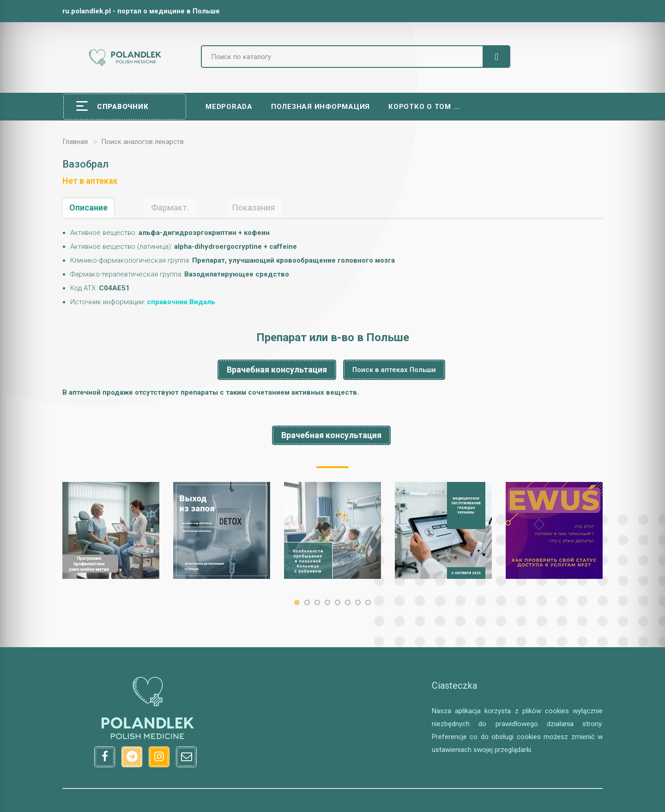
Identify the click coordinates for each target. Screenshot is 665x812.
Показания (254, 208)
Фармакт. (170, 208)
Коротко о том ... (424, 107)
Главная (75, 142)
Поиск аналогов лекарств (142, 142)
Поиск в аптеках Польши (394, 370)
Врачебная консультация (277, 370)
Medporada (229, 107)
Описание (88, 208)
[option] (111, 530)
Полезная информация (320, 107)
